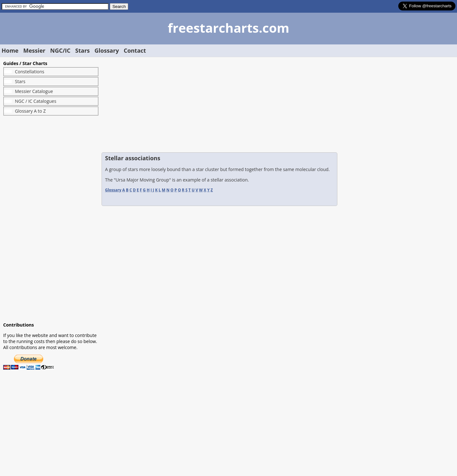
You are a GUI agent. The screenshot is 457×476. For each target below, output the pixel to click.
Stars (83, 50)
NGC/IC (60, 50)
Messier (34, 50)
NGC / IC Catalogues (36, 101)
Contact (135, 50)
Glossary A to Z (30, 111)
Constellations (30, 72)
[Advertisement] (51, 219)
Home (10, 50)
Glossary (107, 50)
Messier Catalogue (34, 91)
